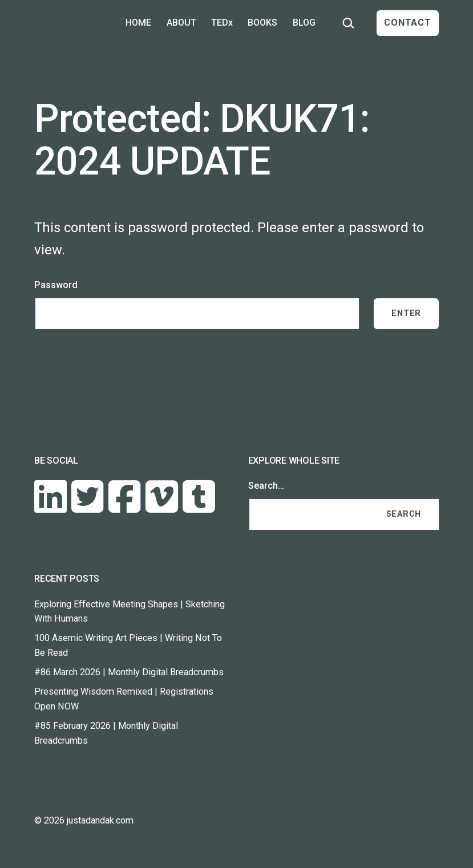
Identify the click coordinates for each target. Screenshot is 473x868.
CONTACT (408, 23)
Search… (266, 486)
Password (56, 285)
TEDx (222, 23)
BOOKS (262, 23)
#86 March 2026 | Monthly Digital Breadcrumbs (129, 672)
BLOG (304, 23)
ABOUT (181, 23)
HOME (138, 23)
